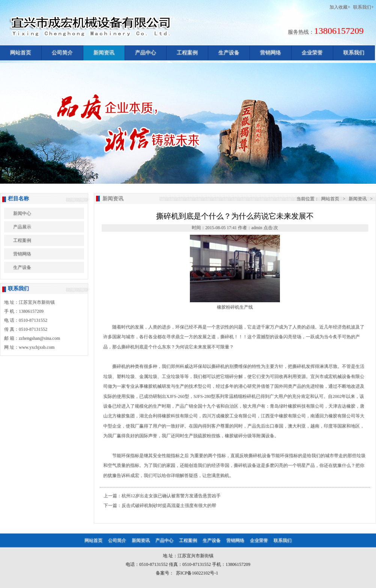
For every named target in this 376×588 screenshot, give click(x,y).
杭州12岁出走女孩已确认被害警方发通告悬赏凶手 (171, 496)
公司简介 (62, 53)
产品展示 (22, 227)
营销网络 (271, 53)
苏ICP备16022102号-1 (197, 573)
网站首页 (21, 53)
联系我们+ (363, 7)
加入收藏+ (340, 7)
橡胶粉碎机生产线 (235, 307)
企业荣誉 (312, 53)
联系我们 (354, 53)
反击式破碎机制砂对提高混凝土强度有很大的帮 (169, 505)
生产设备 (229, 53)
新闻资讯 (104, 53)
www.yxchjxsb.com (37, 347)
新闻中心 (22, 213)
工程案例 (187, 53)
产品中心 (146, 53)
